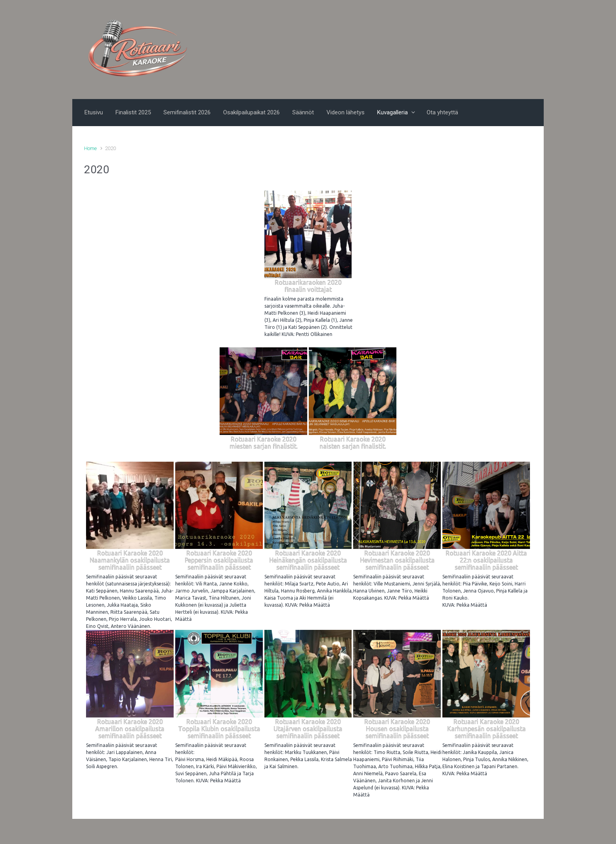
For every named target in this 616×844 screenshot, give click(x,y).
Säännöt (303, 112)
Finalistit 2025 (133, 112)
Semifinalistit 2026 (187, 112)
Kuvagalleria (392, 112)
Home (90, 148)
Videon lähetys (346, 112)
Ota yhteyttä (442, 112)
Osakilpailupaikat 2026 (251, 112)
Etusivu (94, 112)
